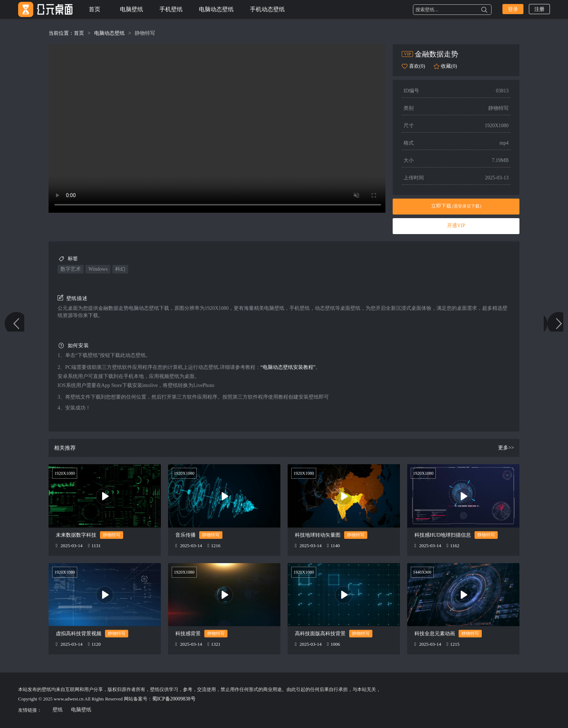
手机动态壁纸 (267, 9)
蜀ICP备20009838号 (174, 699)
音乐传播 (185, 535)
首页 (95, 9)
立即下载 (456, 206)
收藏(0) (449, 66)
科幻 (120, 269)
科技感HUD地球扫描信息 (443, 535)
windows (98, 269)
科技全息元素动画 (435, 634)
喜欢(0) (417, 66)
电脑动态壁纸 (216, 9)
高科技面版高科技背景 (320, 634)
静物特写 (145, 33)
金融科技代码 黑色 (19, 364)
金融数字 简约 (549, 364)
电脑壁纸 (131, 9)
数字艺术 (71, 269)
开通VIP (456, 226)
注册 (539, 9)
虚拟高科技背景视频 (79, 634)
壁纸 (58, 710)
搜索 (484, 10)
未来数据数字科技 (76, 535)
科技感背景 (188, 634)
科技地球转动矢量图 (318, 535)
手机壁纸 (171, 9)
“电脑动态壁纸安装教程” (288, 367)
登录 (513, 9)
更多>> (506, 448)
